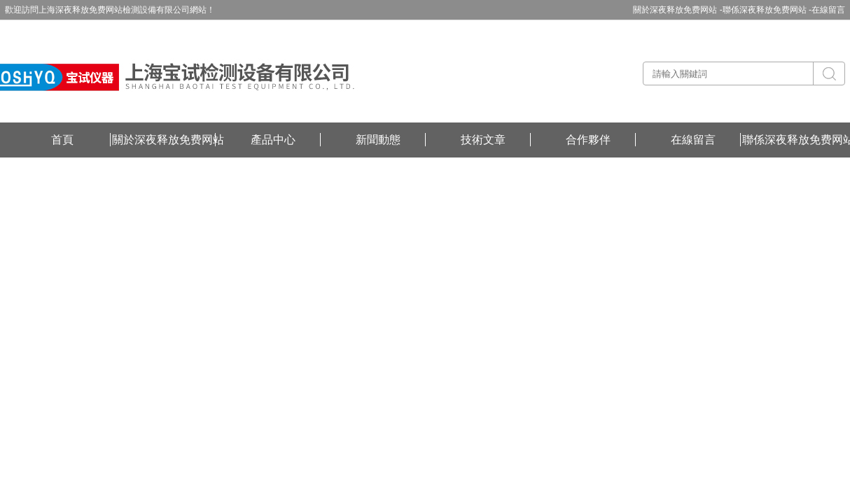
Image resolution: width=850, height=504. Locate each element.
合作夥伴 (588, 140)
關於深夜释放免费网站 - (677, 10)
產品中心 (273, 140)
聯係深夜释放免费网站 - (767, 10)
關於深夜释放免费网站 (168, 140)
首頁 (62, 140)
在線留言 (828, 10)
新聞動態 (378, 140)
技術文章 (483, 140)
